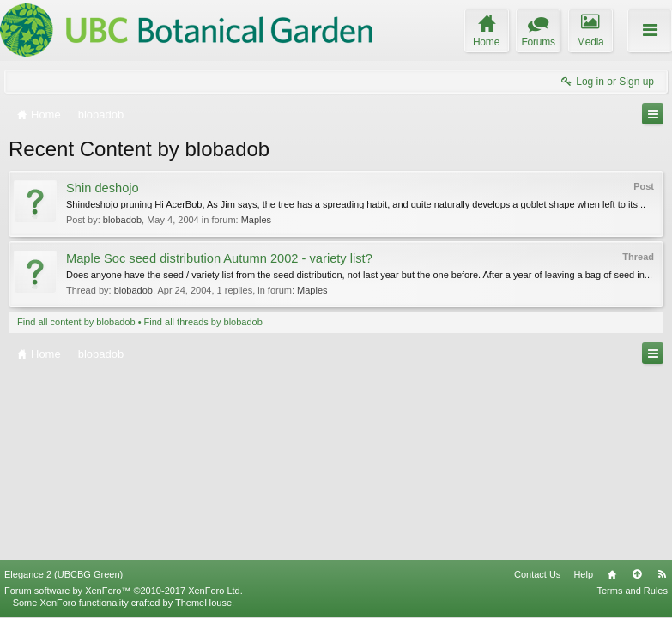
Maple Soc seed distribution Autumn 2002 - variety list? (219, 258)
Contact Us (537, 574)
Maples (256, 220)
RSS (662, 574)
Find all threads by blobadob (203, 322)
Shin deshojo (103, 188)
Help (583, 574)
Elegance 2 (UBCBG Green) (64, 574)
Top (637, 574)
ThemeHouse (203, 603)
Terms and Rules (632, 591)
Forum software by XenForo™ (124, 591)
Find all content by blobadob (76, 322)
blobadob (122, 220)
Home (612, 574)
